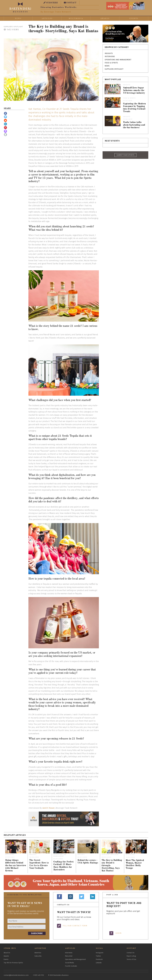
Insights (109, 53)
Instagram (100, 953)
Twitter (98, 956)
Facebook (99, 959)
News (18, 19)
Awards (105, 19)
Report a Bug (131, 956)
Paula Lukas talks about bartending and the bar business (134, 125)
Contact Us (131, 953)
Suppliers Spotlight (13, 27)
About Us (7, 953)
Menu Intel (69, 956)
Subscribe (38, 956)
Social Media (70, 963)
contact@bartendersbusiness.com (16, 975)
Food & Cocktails (71, 966)
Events (134, 19)
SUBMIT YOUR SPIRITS (125, 155)
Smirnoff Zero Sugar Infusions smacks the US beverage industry (134, 90)
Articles (47, 19)
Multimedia (76, 19)
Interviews (110, 56)
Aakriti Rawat (48, 808)
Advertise (38, 953)
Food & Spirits (111, 63)
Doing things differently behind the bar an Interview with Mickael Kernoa (16, 865)
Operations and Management (118, 60)
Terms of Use (131, 959)
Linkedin (99, 963)
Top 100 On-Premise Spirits (13, 963)
